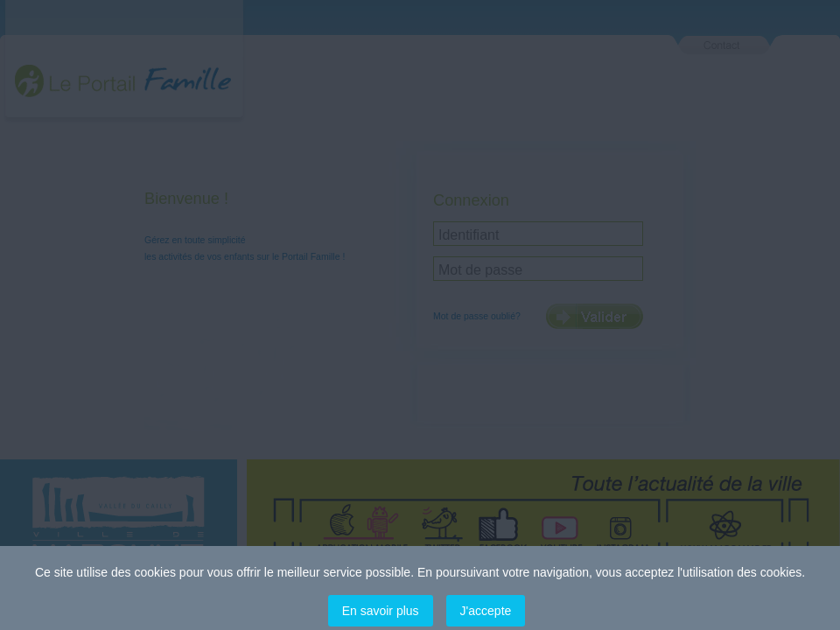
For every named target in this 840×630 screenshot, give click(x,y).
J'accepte (486, 611)
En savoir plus (381, 611)
